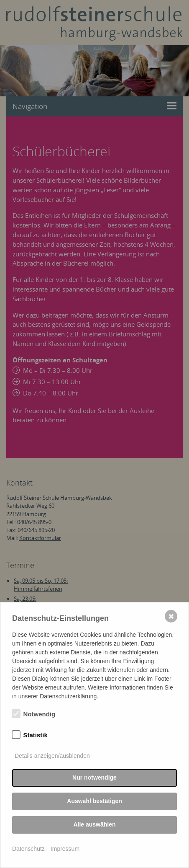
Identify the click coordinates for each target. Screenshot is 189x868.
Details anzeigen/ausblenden (52, 756)
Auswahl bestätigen (94, 801)
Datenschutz (28, 849)
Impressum (65, 849)
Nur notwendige (94, 778)
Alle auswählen (94, 824)
